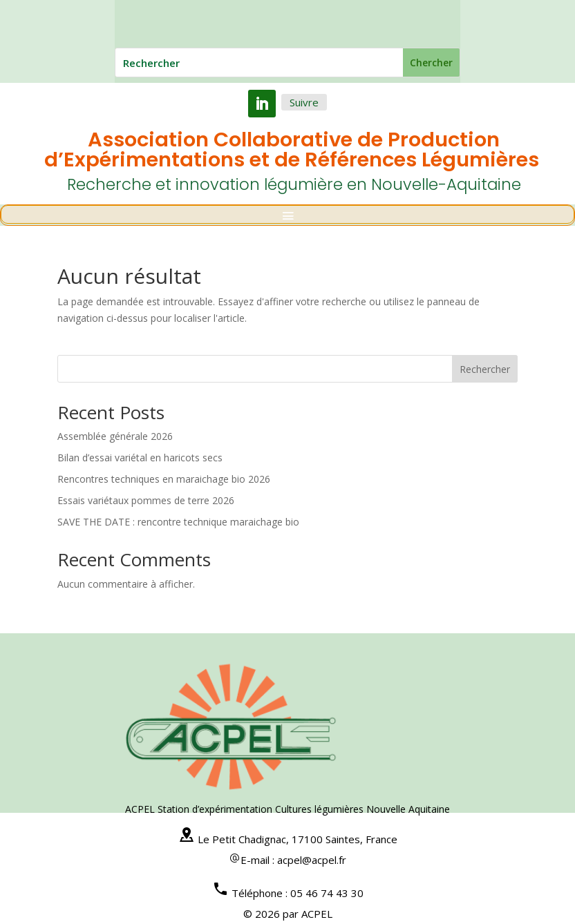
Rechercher (485, 369)
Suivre (304, 102)
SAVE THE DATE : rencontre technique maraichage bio (178, 522)
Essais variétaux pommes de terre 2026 (146, 500)
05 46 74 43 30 (327, 893)
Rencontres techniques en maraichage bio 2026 (164, 479)
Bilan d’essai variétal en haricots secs (140, 458)
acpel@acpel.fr (312, 860)
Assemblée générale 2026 (115, 436)
